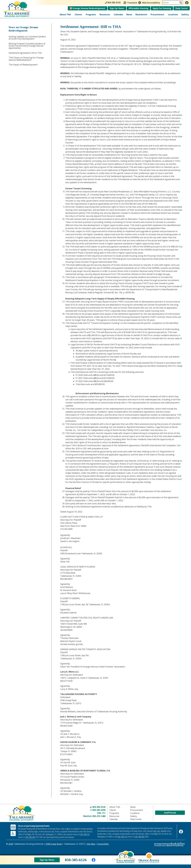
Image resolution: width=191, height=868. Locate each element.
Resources (105, 15)
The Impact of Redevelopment (23, 65)
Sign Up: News (117, 8)
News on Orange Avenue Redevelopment (23, 29)
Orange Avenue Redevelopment (88, 8)
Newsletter (141, 15)
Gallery (185, 15)
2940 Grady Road (53, 844)
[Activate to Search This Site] (181, 3)
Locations (173, 15)
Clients (78, 15)
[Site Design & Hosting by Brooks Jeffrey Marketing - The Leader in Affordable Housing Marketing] (163, 844)
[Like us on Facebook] (187, 3)
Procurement (157, 15)
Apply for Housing (162, 8)
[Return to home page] (36, 813)
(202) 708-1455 (30, 837)
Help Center (182, 8)
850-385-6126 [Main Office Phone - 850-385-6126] (113, 3)
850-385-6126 (99, 807)
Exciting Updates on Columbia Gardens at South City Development (27, 38)
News (129, 15)
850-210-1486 (99, 816)
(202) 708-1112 (85, 834)
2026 (11, 844)
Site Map (91, 844)
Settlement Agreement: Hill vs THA (25, 53)
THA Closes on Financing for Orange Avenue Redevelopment (26, 59)
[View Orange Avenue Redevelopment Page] (149, 860)
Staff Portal (170, 813)
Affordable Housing (138, 8)
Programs (91, 15)
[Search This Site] (173, 2)
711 (104, 813)
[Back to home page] (125, 859)
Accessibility (103, 844)
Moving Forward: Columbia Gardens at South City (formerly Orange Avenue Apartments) (27, 46)
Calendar (118, 15)
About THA (65, 15)
